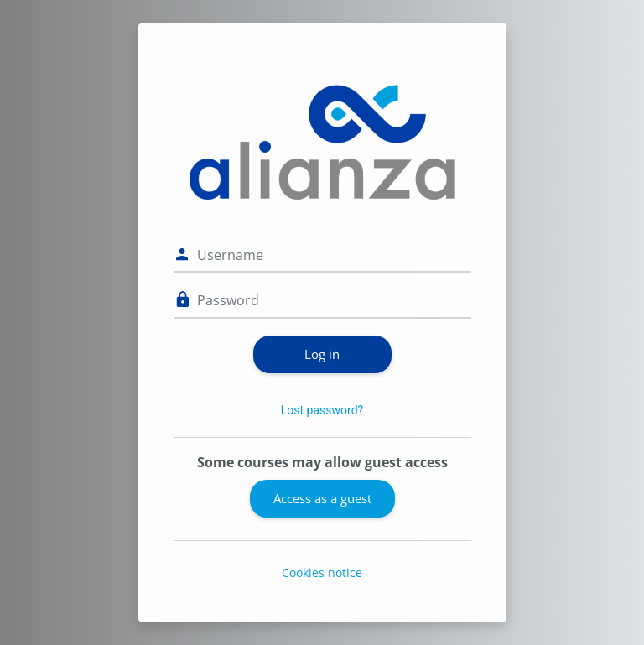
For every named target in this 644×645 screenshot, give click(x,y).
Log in (322, 354)
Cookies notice (322, 572)
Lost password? (322, 410)
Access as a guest (322, 498)
